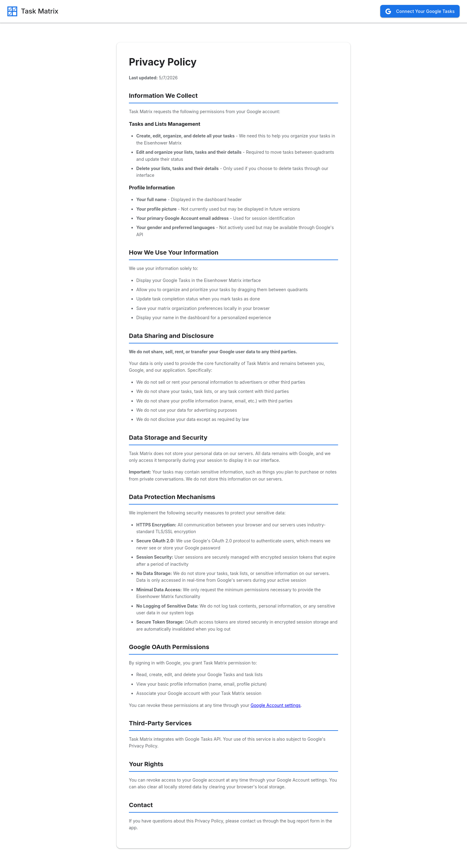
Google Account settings (275, 705)
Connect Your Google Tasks (420, 11)
